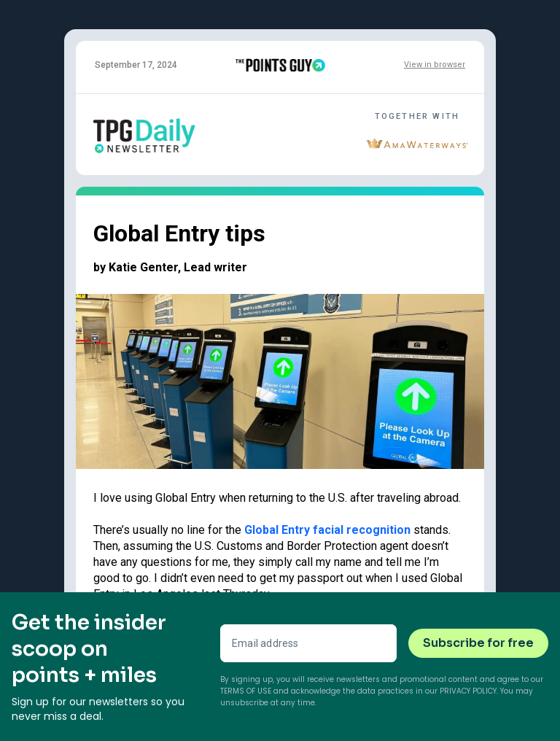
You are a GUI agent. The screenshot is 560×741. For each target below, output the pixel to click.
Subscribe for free (478, 643)
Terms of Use (246, 691)
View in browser (435, 65)
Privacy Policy (468, 691)
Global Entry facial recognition (327, 530)
